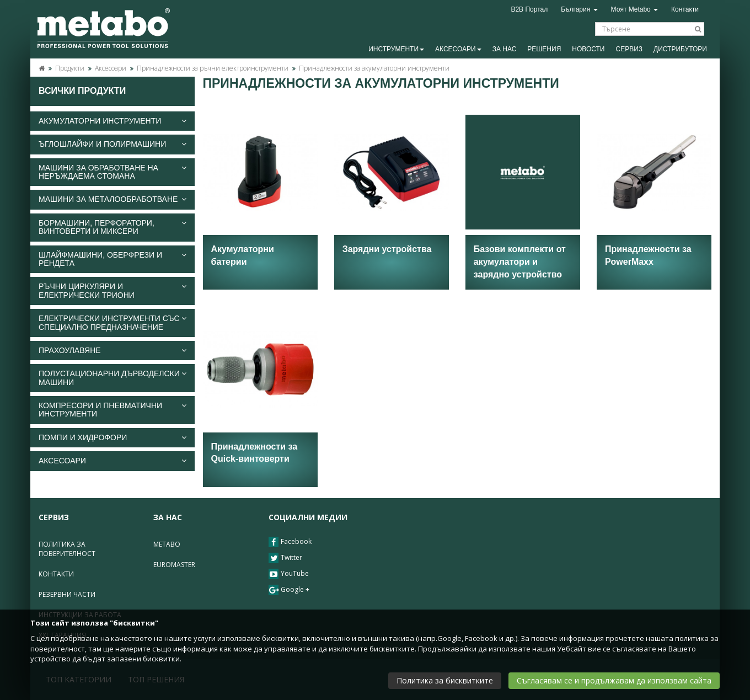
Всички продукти (82, 91)
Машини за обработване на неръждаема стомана (113, 172)
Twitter (285, 558)
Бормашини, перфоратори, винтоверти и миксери (113, 227)
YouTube (289, 574)
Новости (588, 49)
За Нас (505, 49)
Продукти (70, 68)
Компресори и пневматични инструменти (113, 410)
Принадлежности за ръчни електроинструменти (213, 68)
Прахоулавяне (113, 351)
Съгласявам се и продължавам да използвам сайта (614, 680)
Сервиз (629, 49)
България (579, 9)
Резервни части (67, 594)
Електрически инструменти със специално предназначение (113, 323)
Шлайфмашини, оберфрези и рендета (113, 259)
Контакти (685, 9)
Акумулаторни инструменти (113, 121)
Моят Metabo (635, 9)
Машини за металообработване (113, 199)
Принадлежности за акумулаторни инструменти (374, 68)
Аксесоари (458, 49)
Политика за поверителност (67, 549)
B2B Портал (529, 9)
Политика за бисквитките (445, 680)
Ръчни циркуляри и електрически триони (113, 291)
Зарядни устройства (387, 249)
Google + (289, 590)
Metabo (167, 544)
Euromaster (174, 565)
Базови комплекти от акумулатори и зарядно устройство (520, 262)
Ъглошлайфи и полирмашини (113, 144)
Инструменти (396, 49)
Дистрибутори (680, 49)
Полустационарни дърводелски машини (113, 378)
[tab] (113, 121)
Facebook (290, 542)
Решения (544, 49)
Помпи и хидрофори (113, 438)
